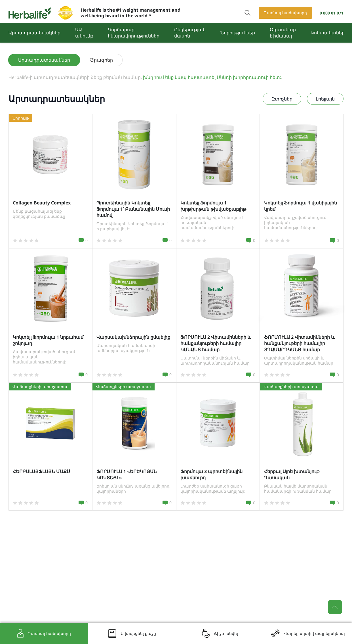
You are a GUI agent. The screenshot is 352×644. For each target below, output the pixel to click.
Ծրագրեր (101, 60)
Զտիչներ (282, 99)
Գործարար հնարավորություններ (134, 33)
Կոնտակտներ (328, 33)
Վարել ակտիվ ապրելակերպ (314, 633)
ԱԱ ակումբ (84, 33)
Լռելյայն (325, 99)
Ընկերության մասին (190, 33)
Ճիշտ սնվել (226, 633)
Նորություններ (238, 33)
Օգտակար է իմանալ (283, 33)
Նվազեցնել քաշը (138, 633)
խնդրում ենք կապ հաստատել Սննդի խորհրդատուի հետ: (212, 77)
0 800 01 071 (332, 13)
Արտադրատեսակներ (34, 33)
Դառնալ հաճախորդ (285, 13)
